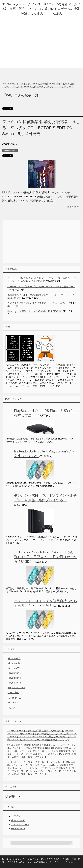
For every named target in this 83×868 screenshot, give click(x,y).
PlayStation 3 (14, 673)
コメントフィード (20, 825)
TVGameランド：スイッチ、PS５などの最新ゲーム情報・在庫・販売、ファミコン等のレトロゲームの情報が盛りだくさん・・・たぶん (41, 9)
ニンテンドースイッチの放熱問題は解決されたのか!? (34, 731)
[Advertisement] (42, 48)
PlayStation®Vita (16, 688)
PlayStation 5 (14, 683)
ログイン (16, 816)
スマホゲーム (14, 698)
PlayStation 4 (14, 678)
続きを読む (73, 207)
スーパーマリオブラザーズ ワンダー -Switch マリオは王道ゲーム (41, 287)
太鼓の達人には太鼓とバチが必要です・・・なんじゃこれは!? (39, 303)
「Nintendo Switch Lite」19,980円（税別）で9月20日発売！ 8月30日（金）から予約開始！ (45, 557)
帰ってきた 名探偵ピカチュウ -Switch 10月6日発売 (34, 311)
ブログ (11, 708)
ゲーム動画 (13, 693)
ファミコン (13, 703)
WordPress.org (19, 829)
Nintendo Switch (10, 150)
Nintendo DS (14, 658)
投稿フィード (18, 820)
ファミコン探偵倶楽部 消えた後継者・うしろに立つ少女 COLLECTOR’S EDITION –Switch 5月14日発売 (41, 128)
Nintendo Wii (14, 668)
